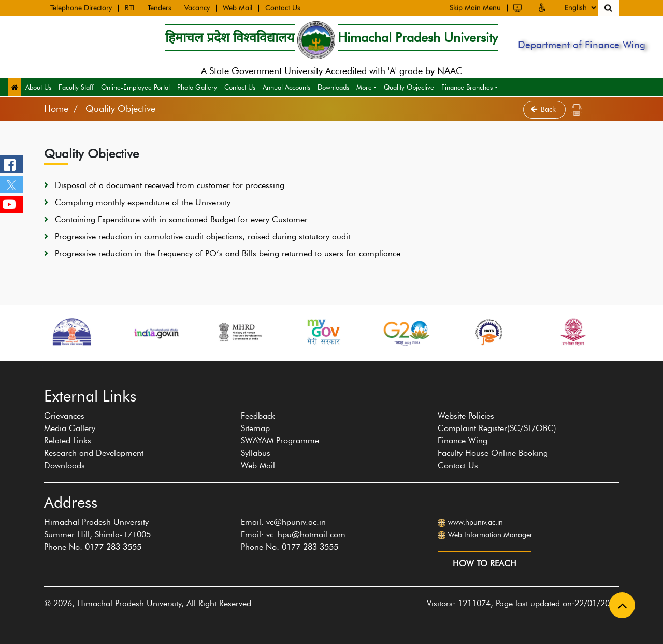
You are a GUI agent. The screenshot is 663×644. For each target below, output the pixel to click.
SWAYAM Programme (280, 441)
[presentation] (38, 366)
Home (56, 109)
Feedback (258, 416)
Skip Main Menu (475, 7)
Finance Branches (467, 87)
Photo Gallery (197, 87)
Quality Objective (409, 87)
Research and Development (94, 453)
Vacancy (197, 8)
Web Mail (237, 8)
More (364, 87)
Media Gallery (70, 428)
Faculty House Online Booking (493, 453)
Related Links (68, 441)
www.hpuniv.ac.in (475, 523)
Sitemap (255, 428)
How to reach (485, 563)
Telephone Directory (81, 8)
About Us (38, 87)
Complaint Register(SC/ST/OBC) (497, 428)
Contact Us (283, 8)
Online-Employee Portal (135, 87)
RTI (130, 8)
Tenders (160, 8)
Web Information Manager (490, 535)
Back (544, 110)
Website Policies (466, 416)
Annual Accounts (286, 87)
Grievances (64, 416)
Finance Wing (463, 441)
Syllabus (256, 453)
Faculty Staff (76, 87)
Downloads (333, 87)
